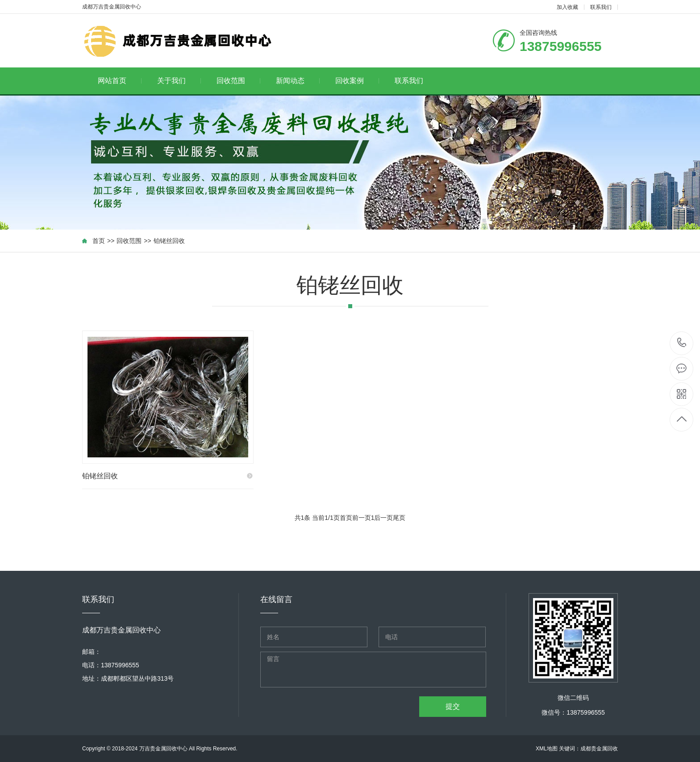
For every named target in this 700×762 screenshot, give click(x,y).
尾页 (399, 518)
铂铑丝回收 (169, 241)
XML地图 (547, 749)
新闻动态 (298, 81)
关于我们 (179, 81)
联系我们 (601, 7)
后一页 (383, 518)
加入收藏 (567, 7)
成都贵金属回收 (599, 749)
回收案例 (357, 81)
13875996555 (682, 343)
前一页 (362, 518)
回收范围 (239, 81)
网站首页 (120, 81)
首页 (99, 241)
